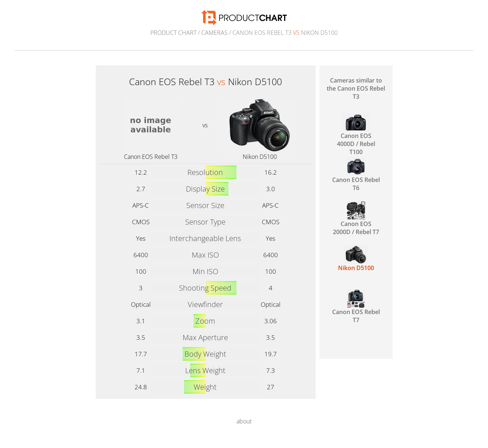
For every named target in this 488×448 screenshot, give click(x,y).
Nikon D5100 (260, 157)
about (244, 421)
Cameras (214, 33)
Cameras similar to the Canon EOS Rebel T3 (356, 88)
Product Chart (173, 33)
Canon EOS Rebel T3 (151, 157)
